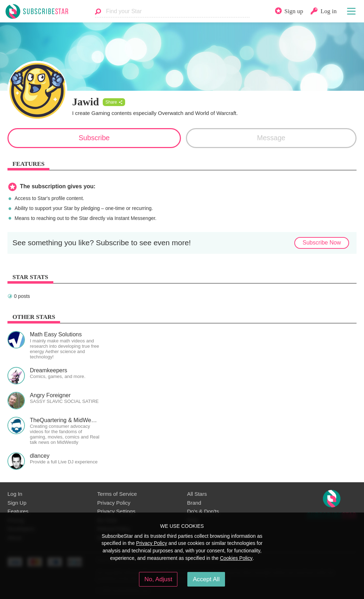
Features (18, 511)
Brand (194, 503)
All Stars (197, 494)
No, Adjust (158, 579)
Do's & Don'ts (203, 511)
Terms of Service (117, 494)
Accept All (206, 579)
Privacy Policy (114, 503)
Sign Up (17, 503)
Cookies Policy (236, 558)
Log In (15, 494)
